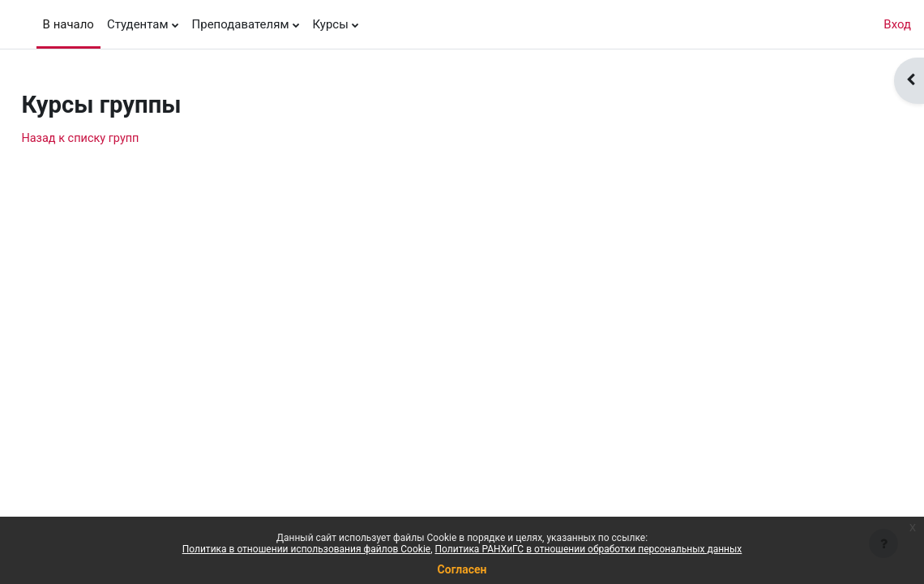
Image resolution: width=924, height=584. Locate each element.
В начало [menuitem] (68, 24)
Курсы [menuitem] (331, 24)
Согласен (462, 569)
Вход (897, 24)
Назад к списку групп (118, 139)
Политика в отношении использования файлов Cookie (306, 549)
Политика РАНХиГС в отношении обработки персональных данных (589, 549)
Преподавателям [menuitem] (241, 24)
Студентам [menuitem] (138, 24)
